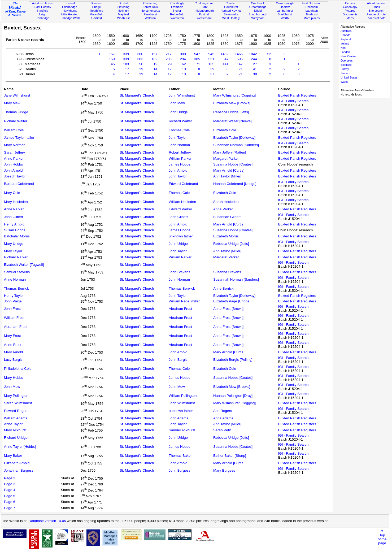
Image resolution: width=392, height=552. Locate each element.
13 (184, 69)
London (345, 52)
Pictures (350, 11)
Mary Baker (13, 456)
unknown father (181, 236)
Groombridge (258, 7)
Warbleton (177, 18)
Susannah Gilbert (227, 217)
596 (240, 59)
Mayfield (123, 14)
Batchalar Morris (17, 236)
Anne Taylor (13, 424)
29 (170, 64)
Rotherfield (177, 14)
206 (169, 59)
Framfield (177, 7)
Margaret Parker (226, 158)
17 (127, 69)
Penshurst (150, 14)
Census (350, 3)
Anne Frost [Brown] (228, 309)
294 (183, 59)
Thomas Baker (180, 456)
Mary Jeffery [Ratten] (230, 152)
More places (312, 18)
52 (269, 54)
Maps (350, 18)
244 (254, 59)
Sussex (345, 73)
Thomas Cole (179, 130)
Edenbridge (70, 7)
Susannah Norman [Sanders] (236, 145)
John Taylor (178, 138)
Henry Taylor (14, 296)
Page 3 (10, 484)
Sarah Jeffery (14, 152)
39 (212, 69)
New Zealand (349, 56)
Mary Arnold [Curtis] (229, 170)
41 (255, 69)
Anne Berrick (223, 288)
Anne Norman (15, 279)
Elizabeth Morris (226, 236)
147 (240, 64)
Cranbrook (258, 3)
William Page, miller (184, 301)
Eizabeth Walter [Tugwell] (24, 265)
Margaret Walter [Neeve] (232, 121)
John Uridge (178, 112)
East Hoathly (43, 7)
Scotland (346, 65)
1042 (253, 54)
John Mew (177, 103)
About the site (376, 3)
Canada (345, 35)
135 (211, 64)
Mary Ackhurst (15, 430)
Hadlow (285, 7)
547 (197, 54)
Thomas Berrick (16, 288)
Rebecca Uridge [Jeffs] (231, 112)
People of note (376, 14)
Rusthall (204, 14)
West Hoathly (231, 18)
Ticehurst (312, 14)
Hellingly (123, 11)
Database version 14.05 (47, 521)
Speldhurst (285, 14)
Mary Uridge (14, 244)
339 (126, 54)
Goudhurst (231, 7)
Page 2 (10, 478)
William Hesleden (182, 202)
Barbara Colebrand (19, 184)
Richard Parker (16, 257)
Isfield (258, 11)
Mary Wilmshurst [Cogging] (234, 95)
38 (255, 74)
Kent (343, 48)
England (346, 39)
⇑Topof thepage (382, 537)
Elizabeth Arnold (17, 463)
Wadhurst (123, 18)
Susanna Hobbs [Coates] (233, 164)
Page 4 (10, 490)
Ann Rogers (223, 411)
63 (227, 69)
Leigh (43, 14)
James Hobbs (180, 164)
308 (183, 54)
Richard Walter (16, 121)
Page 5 (10, 496)
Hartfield (43, 11)
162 (154, 59)
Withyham (258, 18)
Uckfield (97, 18)
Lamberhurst (285, 11)
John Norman (179, 145)
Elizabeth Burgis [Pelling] (233, 360)
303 (140, 59)
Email (376, 7)
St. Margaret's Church (137, 95)
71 (198, 64)
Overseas (347, 60)
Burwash (96, 3)
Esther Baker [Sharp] (230, 456)
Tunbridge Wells (70, 18)
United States (349, 77)
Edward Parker (180, 209)
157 (112, 54)
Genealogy (350, 7)
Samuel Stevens (17, 272)
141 (225, 64)
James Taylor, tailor (19, 138)
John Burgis (178, 360)
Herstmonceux (150, 11)
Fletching (123, 7)
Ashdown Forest (43, 3)
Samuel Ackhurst (182, 430)
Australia (346, 31)
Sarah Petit (222, 430)
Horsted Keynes (231, 11)
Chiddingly (177, 3)
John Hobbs (13, 164)
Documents (350, 14)
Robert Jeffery (180, 152)
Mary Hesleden (16, 202)
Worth (285, 18)
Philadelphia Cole (18, 369)
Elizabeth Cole (225, 130)
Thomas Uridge (16, 112)
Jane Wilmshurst (17, 95)
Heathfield (97, 11)
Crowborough (285, 3)
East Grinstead (312, 3)
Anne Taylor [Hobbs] (20, 447)
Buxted (123, 3)
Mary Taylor (13, 251)
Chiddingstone (204, 3)
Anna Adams (223, 418)
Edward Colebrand (183, 184)
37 (212, 74)
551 (211, 59)
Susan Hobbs (15, 230)
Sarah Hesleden (226, 202)
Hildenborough (204, 11)
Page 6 (10, 502)
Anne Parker (14, 158)
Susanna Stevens (227, 272)
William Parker (180, 158)
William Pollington (183, 396)
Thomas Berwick (182, 288)
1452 (225, 54)
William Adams (16, 418)
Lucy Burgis (13, 360)
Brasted (69, 3)
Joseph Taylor (15, 176)
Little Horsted (70, 14)
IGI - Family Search (293, 101)
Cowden (231, 3)
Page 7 (10, 508)
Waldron (150, 18)
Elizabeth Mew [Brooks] (232, 103)
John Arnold (13, 170)
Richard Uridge (16, 438)
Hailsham (312, 7)
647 (225, 59)
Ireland (345, 44)
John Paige (13, 301)
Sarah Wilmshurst (18, 403)
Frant (204, 7)
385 (197, 59)
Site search (376, 11)
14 (156, 69)
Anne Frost (13, 345)
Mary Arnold (13, 352)
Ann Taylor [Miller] (227, 176)
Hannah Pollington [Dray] (233, 396)
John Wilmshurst (182, 95)
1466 (239, 54)
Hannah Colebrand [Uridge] (235, 184)
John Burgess (180, 470)
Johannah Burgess (19, 470)
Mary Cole (12, 193)
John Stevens (179, 272)
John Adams (178, 418)
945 (211, 54)
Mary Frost (12, 336)
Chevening (150, 3)
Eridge (97, 7)
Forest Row (150, 7)
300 (140, 54)
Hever (177, 11)
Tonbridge (43, 18)
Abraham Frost (180, 309)
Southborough (258, 14)
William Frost (14, 318)
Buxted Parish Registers (297, 95)
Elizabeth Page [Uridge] (232, 301)
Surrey (345, 69)
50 (141, 64)
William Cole (14, 130)
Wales (344, 82)
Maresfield (96, 14)
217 (169, 54)
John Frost (12, 309)
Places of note (376, 18)
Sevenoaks (231, 14)
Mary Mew (12, 103)
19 (156, 64)
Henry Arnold (14, 224)
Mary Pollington (16, 396)
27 (255, 64)
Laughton (312, 11)
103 (126, 64)
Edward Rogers (16, 411)
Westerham (204, 18)
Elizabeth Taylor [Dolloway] (234, 138)
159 (112, 59)
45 (113, 64)
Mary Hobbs (14, 378)
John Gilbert (14, 217)
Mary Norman (15, 145)
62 (184, 64)
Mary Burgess (224, 470)
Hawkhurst (69, 11)
